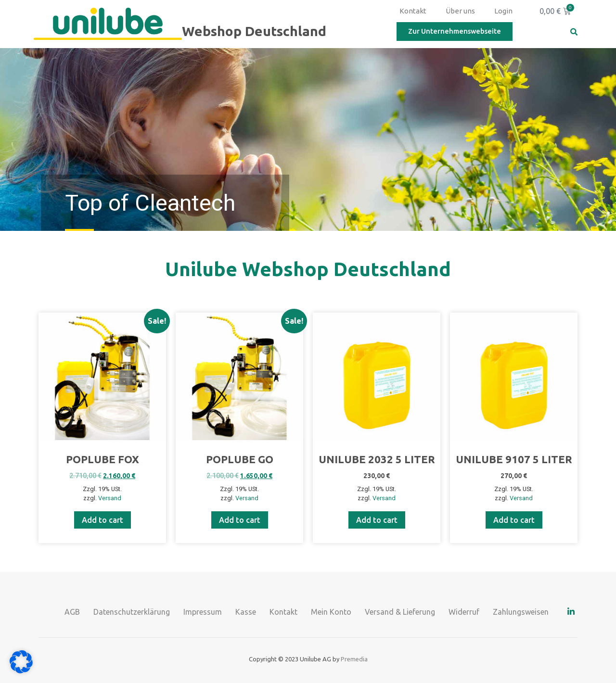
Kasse (246, 612)
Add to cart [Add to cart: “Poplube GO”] (240, 520)
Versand (110, 498)
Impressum (203, 612)
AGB (72, 612)
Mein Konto (331, 612)
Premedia (354, 659)
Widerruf (464, 612)
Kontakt (413, 11)
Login (503, 11)
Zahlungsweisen (521, 612)
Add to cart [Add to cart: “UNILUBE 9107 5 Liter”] (514, 520)
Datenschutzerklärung (132, 612)
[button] (574, 32)
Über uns (460, 11)
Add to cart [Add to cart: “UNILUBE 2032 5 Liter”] (377, 520)
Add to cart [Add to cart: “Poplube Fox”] (103, 520)
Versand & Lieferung (400, 612)
